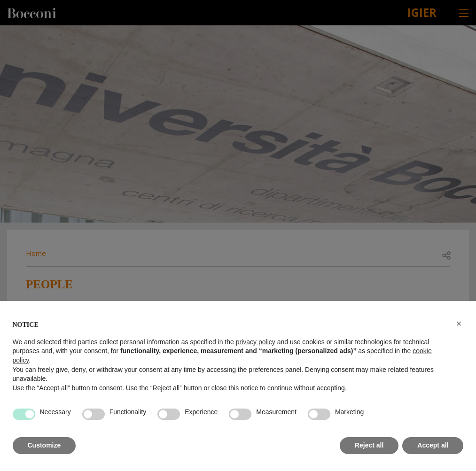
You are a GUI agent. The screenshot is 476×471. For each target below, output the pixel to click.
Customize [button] (44, 445)
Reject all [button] (369, 445)
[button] (459, 324)
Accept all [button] (433, 445)
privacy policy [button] (256, 342)
